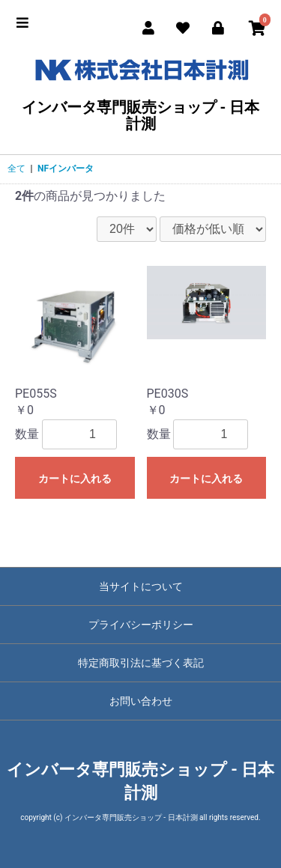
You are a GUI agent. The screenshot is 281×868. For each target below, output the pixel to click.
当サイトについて (141, 586)
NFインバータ (66, 169)
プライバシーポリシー (141, 625)
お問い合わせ (141, 701)
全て (16, 169)
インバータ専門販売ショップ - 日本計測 (141, 92)
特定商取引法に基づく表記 (141, 663)
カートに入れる (75, 479)
